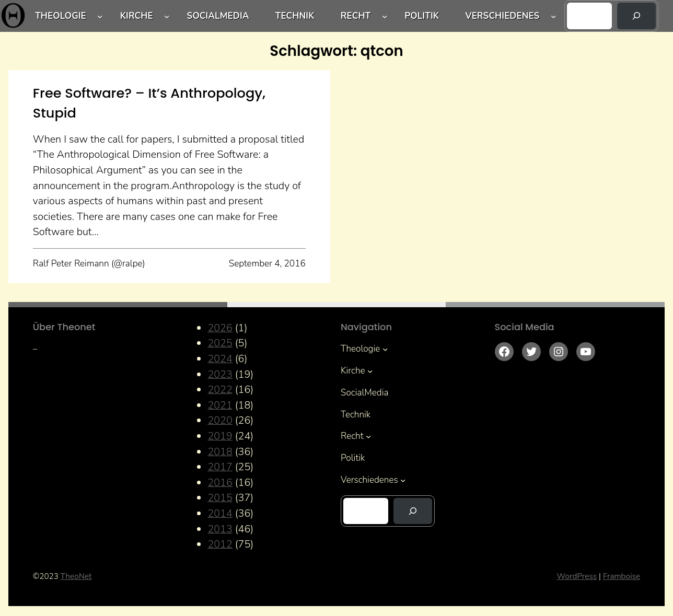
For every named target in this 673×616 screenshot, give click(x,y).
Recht (356, 16)
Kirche (137, 16)
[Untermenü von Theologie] (100, 16)
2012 (220, 544)
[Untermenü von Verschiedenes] (553, 16)
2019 (220, 436)
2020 (220, 420)
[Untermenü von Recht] (385, 16)
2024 (220, 359)
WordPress (577, 576)
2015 (220, 498)
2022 (220, 390)
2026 (220, 328)
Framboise (622, 576)
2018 (220, 452)
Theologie (61, 16)
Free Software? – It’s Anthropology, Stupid (149, 103)
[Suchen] (636, 16)
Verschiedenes (502, 16)
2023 (220, 374)
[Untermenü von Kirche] (167, 16)
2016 (220, 483)
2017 (220, 467)
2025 (220, 343)
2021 (220, 405)
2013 (220, 529)
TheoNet (76, 576)
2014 (220, 513)
